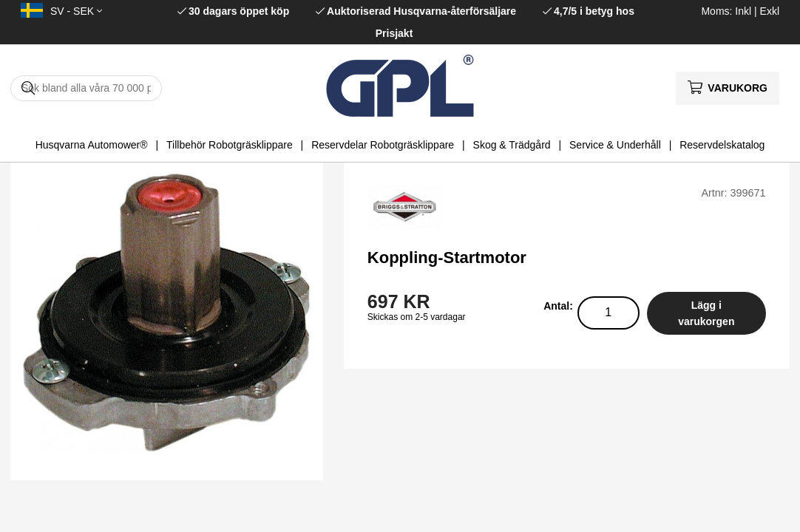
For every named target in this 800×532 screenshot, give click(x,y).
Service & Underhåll (615, 145)
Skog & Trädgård (512, 145)
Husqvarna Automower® (92, 145)
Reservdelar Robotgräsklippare (383, 145)
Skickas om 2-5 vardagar (417, 317)
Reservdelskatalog (722, 145)
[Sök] (86, 88)
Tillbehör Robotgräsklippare (230, 145)
